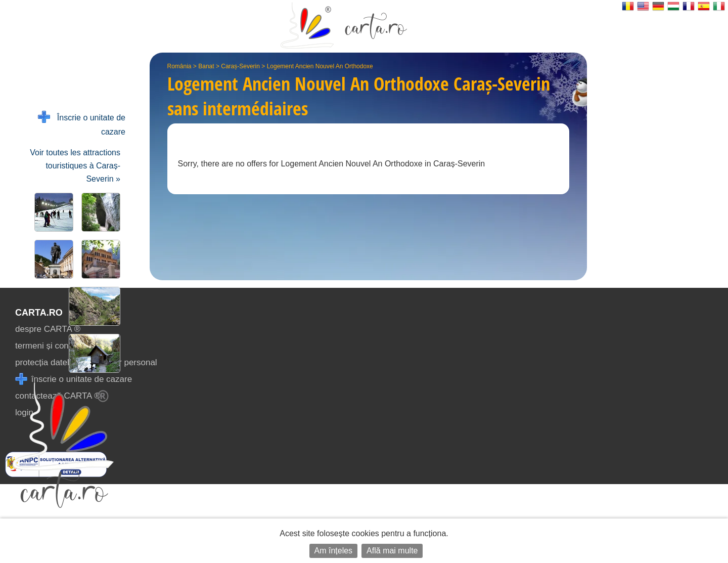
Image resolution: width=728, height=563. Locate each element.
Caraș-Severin (240, 66)
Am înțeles (334, 551)
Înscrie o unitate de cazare (82, 124)
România (179, 66)
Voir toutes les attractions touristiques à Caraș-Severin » (75, 166)
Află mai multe (392, 551)
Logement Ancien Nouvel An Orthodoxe (320, 66)
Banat (206, 66)
